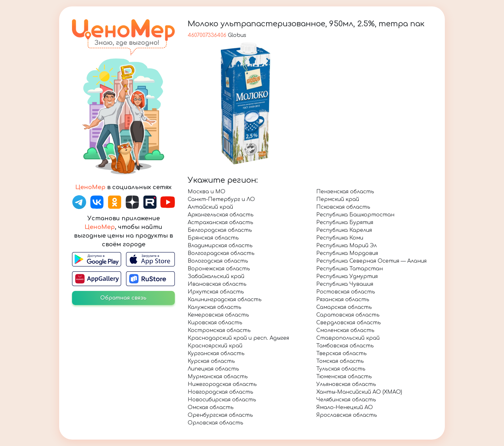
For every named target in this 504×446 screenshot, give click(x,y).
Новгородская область (221, 392)
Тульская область (341, 369)
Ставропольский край (348, 338)
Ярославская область (347, 415)
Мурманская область (218, 377)
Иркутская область (216, 292)
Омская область (211, 407)
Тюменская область (344, 377)
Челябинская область (346, 400)
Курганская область (216, 354)
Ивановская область (217, 284)
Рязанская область (343, 300)
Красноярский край (215, 346)
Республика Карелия (344, 230)
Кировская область (215, 323)
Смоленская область (345, 330)
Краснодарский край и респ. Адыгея (238, 338)
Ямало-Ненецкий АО (345, 407)
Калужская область (215, 307)
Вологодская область (218, 261)
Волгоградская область (221, 253)
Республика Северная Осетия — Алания (371, 261)
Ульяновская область (346, 384)
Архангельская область (221, 215)
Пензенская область (345, 192)
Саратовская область (348, 315)
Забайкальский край (216, 276)
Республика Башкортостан (355, 215)
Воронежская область (219, 269)
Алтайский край (210, 207)
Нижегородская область (222, 384)
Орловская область (216, 423)
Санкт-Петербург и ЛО (221, 199)
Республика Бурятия (345, 223)
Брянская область (213, 238)
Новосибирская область (222, 400)
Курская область (211, 361)
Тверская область (342, 354)
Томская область (340, 361)
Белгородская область (220, 230)
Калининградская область (225, 300)
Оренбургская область (220, 415)
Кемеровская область (218, 315)
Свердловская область (349, 323)
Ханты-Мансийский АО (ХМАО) (359, 392)
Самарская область (344, 307)
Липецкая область (213, 369)
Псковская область (343, 207)
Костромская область (219, 330)
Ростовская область (346, 292)
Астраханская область (221, 223)
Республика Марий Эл (346, 246)
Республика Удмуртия (347, 276)
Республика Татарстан (350, 269)
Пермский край (338, 199)
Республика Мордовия (347, 253)
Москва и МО (207, 192)
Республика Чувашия (345, 284)
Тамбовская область (345, 346)
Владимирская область (220, 246)
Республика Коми (340, 238)
